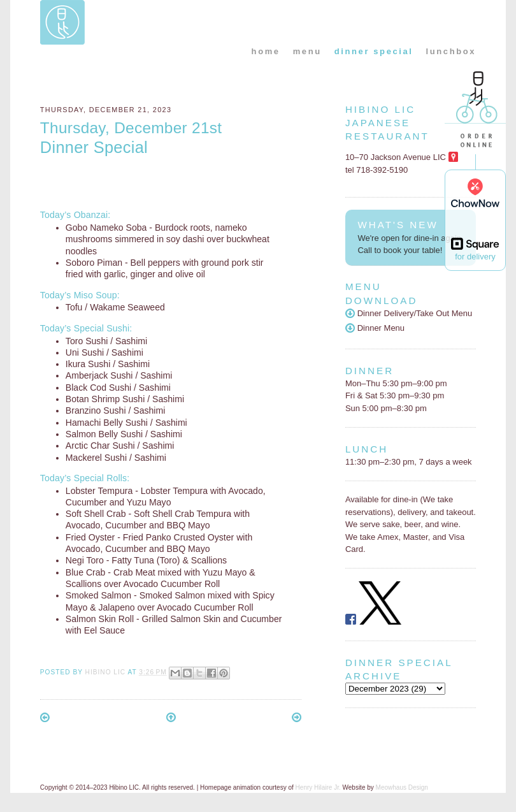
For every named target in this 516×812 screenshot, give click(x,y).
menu (307, 51)
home (266, 51)
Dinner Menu (375, 328)
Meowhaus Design (402, 787)
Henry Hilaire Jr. (318, 787)
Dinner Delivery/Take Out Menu (409, 313)
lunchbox (451, 51)
